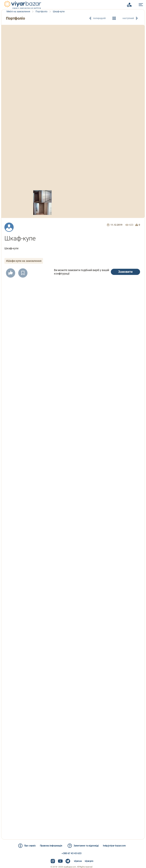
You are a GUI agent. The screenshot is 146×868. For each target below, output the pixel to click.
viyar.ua (78, 861)
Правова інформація (51, 846)
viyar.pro (89, 861)
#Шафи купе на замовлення (24, 261)
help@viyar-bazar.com (116, 846)
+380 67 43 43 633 (72, 853)
